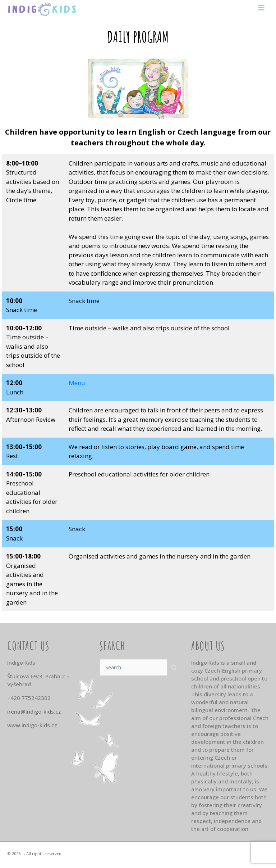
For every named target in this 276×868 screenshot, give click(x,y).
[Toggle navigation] (261, 8)
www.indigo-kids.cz (32, 725)
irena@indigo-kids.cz (34, 711)
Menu (77, 383)
